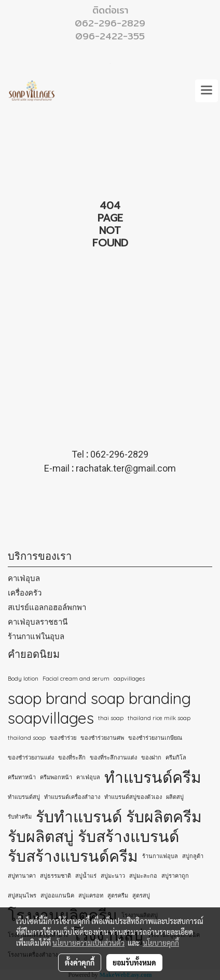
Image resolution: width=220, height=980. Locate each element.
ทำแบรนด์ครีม (153, 777)
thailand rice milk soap (159, 718)
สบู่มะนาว (113, 876)
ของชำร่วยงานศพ (102, 738)
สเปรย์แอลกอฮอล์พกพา (47, 607)
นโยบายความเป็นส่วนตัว (88, 943)
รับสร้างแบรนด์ (128, 836)
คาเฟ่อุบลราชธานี (38, 622)
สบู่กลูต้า (193, 856)
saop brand (47, 698)
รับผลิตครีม (164, 817)
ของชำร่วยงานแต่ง (31, 757)
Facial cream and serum (76, 679)
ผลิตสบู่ (175, 797)
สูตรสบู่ (141, 895)
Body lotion (23, 679)
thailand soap (27, 738)
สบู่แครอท (91, 895)
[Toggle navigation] (207, 91)
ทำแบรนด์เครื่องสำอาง (72, 797)
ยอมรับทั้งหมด (134, 962)
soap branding (141, 698)
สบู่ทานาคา (22, 876)
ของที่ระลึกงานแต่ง (113, 757)
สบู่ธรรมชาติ (56, 876)
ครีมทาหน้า (22, 777)
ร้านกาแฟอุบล (160, 856)
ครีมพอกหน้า (56, 777)
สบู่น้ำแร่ (86, 876)
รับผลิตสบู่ (41, 836)
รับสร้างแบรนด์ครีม (73, 856)
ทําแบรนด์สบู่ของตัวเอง (133, 797)
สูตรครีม (118, 895)
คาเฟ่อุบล (24, 578)
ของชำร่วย (63, 738)
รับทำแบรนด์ (79, 817)
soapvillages (51, 718)
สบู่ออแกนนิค (57, 895)
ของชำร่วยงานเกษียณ (155, 738)
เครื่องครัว (25, 593)
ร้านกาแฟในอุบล (36, 636)
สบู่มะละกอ (143, 876)
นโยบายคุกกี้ (161, 943)
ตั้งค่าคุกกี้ (80, 962)
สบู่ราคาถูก (175, 876)
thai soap (111, 718)
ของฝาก (151, 757)
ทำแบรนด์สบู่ (24, 797)
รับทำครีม (20, 817)
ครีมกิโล (176, 757)
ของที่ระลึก (72, 757)
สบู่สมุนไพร (22, 895)
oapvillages (129, 679)
